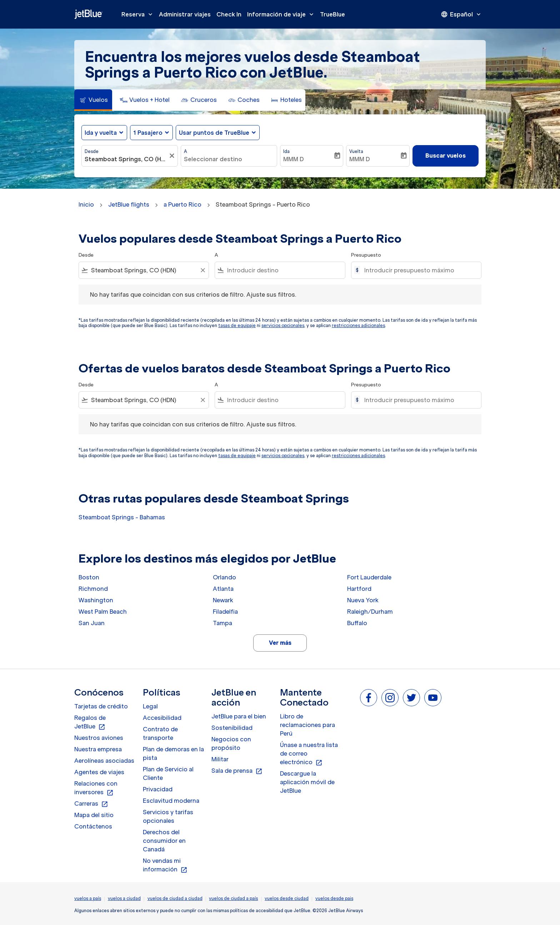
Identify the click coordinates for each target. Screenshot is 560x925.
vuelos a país (88, 898)
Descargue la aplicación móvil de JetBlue (307, 782)
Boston (89, 577)
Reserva (139, 14)
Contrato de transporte (160, 733)
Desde (92, 151)
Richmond (93, 589)
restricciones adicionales (358, 325)
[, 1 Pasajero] (148, 133)
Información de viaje (282, 14)
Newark (223, 600)
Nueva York (363, 600)
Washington (96, 600)
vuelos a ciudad (124, 898)
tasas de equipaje (237, 325)
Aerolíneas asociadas (104, 761)
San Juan (92, 623)
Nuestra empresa (98, 749)
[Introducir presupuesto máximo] (419, 270)
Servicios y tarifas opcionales (168, 816)
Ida (286, 151)
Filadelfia (225, 612)
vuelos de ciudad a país (233, 898)
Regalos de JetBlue (90, 722)
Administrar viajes (185, 14)
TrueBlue (332, 14)
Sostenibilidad (232, 728)
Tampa (222, 623)
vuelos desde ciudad (287, 898)
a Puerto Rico (182, 204)
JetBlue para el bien (239, 716)
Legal (150, 706)
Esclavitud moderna (171, 801)
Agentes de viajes (99, 772)
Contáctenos (93, 826)
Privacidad (158, 789)
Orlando (224, 577)
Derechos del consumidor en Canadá (164, 841)
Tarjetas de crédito (101, 706)
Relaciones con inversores (96, 788)
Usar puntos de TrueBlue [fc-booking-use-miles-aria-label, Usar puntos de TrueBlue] (214, 133)
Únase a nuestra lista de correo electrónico (309, 754)
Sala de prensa (237, 771)
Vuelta (356, 151)
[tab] (93, 100)
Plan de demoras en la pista (173, 753)
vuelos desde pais (334, 898)
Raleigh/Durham (370, 612)
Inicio (86, 204)
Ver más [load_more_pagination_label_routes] (280, 643)
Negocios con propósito (231, 743)
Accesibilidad (162, 718)
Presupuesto (366, 255)
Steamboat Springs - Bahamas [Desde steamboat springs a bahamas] (122, 517)
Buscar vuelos (446, 155)
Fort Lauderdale (369, 577)
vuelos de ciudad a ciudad (175, 898)
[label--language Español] (461, 14)
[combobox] (126, 159)
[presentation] (461, 14)
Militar (220, 759)
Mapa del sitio (94, 815)
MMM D (294, 159)
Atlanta (223, 589)
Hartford (359, 589)
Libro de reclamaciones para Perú (307, 725)
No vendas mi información (165, 865)
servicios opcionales (283, 325)
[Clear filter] (202, 270)
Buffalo (357, 623)
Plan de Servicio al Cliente (168, 773)
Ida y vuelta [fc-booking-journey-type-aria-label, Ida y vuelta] (101, 133)
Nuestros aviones (99, 738)
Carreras (91, 804)
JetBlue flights (129, 204)
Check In (229, 14)
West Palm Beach (103, 612)
